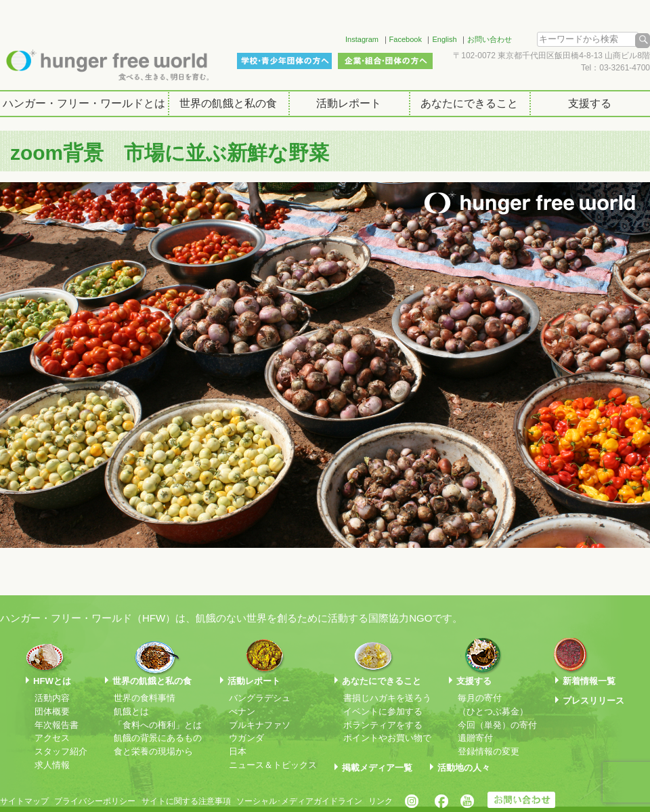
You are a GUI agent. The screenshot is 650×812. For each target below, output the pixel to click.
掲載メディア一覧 (377, 768)
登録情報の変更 (489, 751)
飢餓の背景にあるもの (158, 738)
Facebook (406, 39)
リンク (381, 801)
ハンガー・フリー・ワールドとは (84, 103)
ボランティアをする (383, 725)
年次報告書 (57, 725)
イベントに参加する (383, 711)
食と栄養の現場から (153, 751)
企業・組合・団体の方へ (385, 61)
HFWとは (52, 681)
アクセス (52, 738)
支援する (590, 103)
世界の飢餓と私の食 (228, 103)
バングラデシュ (260, 698)
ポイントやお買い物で (387, 738)
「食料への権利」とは (158, 725)
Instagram (362, 39)
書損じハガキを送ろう (387, 698)
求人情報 (52, 765)
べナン (242, 711)
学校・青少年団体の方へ (284, 61)
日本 (238, 751)
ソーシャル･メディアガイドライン (299, 801)
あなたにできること (469, 103)
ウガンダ (246, 738)
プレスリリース (593, 701)
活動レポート (349, 103)
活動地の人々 (464, 768)
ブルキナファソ (260, 725)
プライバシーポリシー (95, 801)
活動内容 (52, 698)
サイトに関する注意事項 (186, 801)
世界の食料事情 (145, 698)
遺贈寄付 (475, 738)
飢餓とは (131, 711)
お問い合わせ (490, 39)
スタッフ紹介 (61, 751)
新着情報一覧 (589, 681)
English (444, 39)
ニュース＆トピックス (273, 765)
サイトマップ (24, 801)
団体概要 (52, 711)
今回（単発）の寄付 (497, 725)
